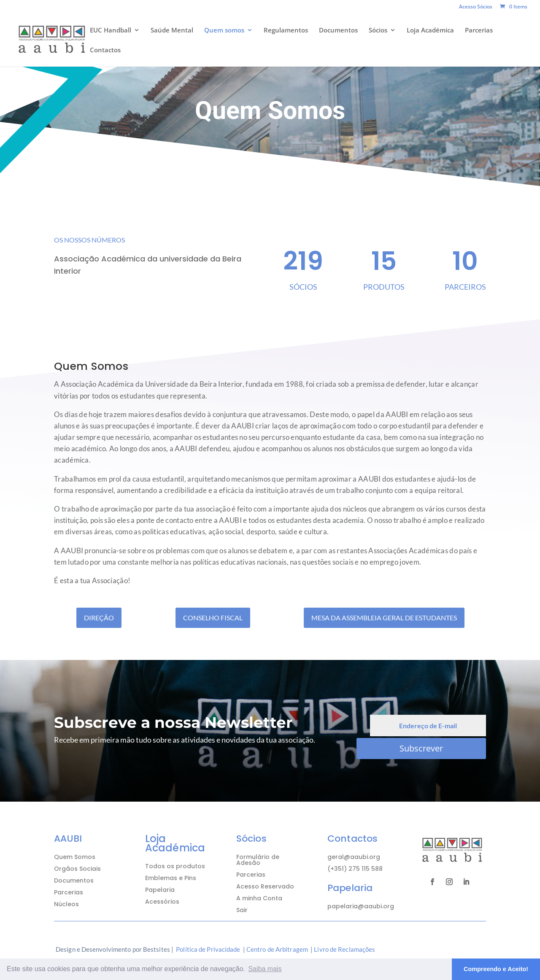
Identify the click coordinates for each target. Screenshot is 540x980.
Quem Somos (75, 857)
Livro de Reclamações (344, 949)
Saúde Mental (172, 31)
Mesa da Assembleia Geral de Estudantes (384, 618)
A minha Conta (259, 898)
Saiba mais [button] (265, 969)
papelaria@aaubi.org (361, 906)
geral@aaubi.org (354, 857)
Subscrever (421, 748)
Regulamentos (286, 31)
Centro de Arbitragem (277, 949)
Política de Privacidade (208, 949)
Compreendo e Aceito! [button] (496, 969)
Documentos (338, 31)
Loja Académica (430, 31)
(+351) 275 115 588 (355, 869)
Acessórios (162, 902)
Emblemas (161, 878)
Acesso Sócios (476, 7)
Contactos (105, 50)
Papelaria (160, 890)
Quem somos (224, 31)
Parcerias (479, 31)
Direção (99, 618)
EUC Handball (111, 31)
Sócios (378, 31)
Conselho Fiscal (213, 618)
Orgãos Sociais (77, 869)
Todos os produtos (175, 866)
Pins (190, 878)
